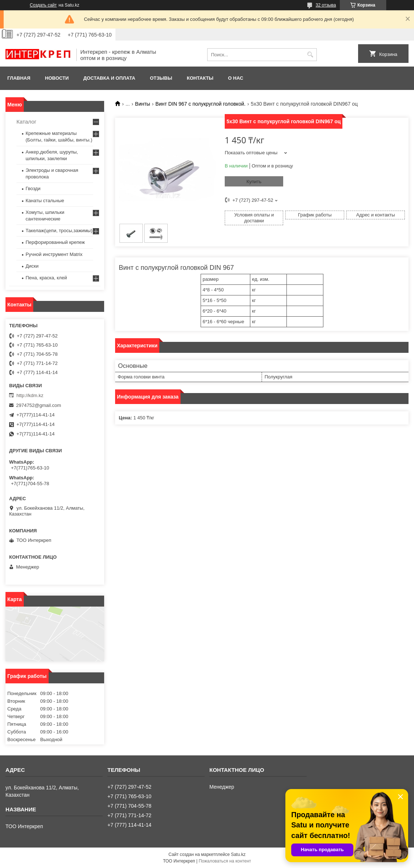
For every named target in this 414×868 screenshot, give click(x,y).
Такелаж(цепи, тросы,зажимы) (59, 231)
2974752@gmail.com (39, 405)
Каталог (26, 122)
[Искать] (310, 55)
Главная (19, 78)
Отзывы (161, 78)
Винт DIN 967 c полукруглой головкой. (200, 104)
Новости (57, 78)
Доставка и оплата (109, 78)
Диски (32, 266)
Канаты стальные (45, 201)
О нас (236, 78)
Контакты (200, 78)
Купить (254, 182)
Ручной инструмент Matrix (54, 254)
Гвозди (33, 188)
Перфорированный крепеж (55, 242)
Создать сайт (43, 5)
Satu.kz (238, 854)
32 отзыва (326, 5)
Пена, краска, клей (46, 278)
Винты (143, 104)
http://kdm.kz (30, 395)
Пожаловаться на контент (225, 861)
